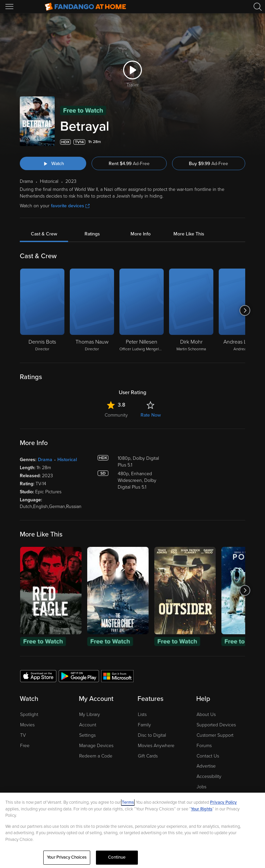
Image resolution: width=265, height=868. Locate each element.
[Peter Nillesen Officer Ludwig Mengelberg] (142, 310)
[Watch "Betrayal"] (53, 163)
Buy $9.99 (208, 164)
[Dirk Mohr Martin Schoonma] (191, 310)
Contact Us (208, 756)
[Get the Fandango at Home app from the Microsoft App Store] (117, 676)
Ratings (92, 234)
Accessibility (209, 776)
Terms (128, 802)
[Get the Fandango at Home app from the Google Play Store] (79, 676)
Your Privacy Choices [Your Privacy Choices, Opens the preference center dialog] (67, 857)
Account (88, 725)
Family (144, 725)
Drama (45, 460)
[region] (132, 830)
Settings (87, 735)
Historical (67, 460)
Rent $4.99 (129, 164)
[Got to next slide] (245, 310)
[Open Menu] (10, 7)
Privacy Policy (223, 802)
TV (23, 735)
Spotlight (29, 714)
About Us (206, 714)
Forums (204, 746)
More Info (141, 234)
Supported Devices (216, 725)
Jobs (201, 787)
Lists (142, 714)
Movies (27, 725)
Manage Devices (96, 746)
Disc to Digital (152, 735)
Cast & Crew (44, 234)
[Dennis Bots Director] (42, 310)
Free (25, 746)
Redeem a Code (96, 756)
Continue (117, 857)
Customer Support (215, 735)
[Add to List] (241, 142)
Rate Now (151, 415)
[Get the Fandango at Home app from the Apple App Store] (38, 676)
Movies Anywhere (156, 746)
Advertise (206, 766)
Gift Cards (148, 756)
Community (116, 415)
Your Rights (202, 809)
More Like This (189, 234)
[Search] (258, 7)
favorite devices (70, 206)
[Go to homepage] (85, 7)
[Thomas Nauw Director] (92, 310)
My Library (90, 714)
